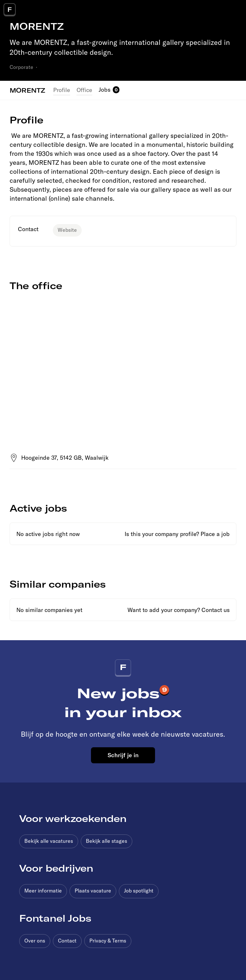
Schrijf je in (123, 755)
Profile (62, 90)
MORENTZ (27, 90)
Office (84, 90)
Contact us (216, 610)
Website (67, 230)
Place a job (215, 534)
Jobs (105, 90)
